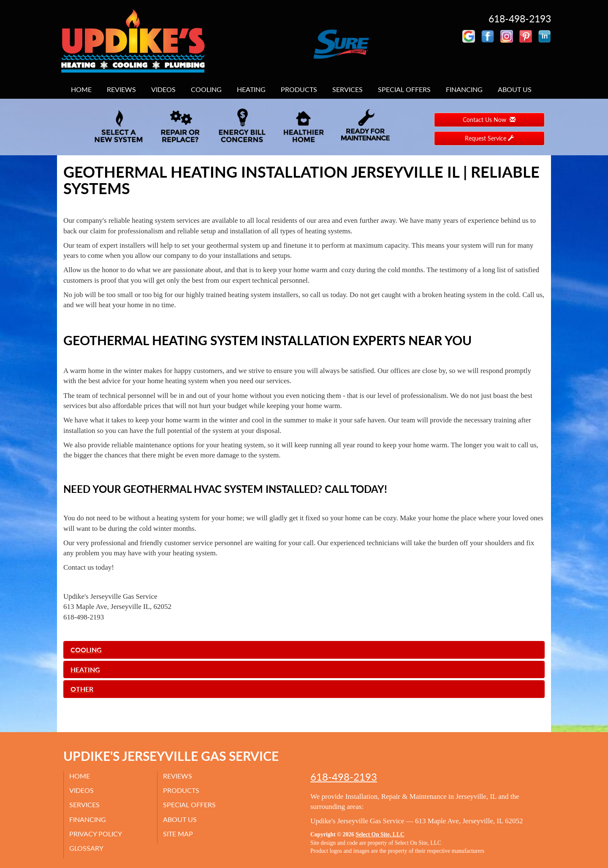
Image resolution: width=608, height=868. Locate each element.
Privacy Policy (96, 834)
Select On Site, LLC (380, 834)
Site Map (179, 834)
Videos (163, 89)
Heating (251, 89)
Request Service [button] (489, 138)
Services (347, 89)
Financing (464, 89)
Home (81, 89)
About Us (515, 89)
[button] (304, 650)
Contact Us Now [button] (489, 120)
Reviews (121, 89)
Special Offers (404, 89)
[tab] (304, 650)
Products (299, 89)
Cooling (206, 89)
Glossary (87, 848)
